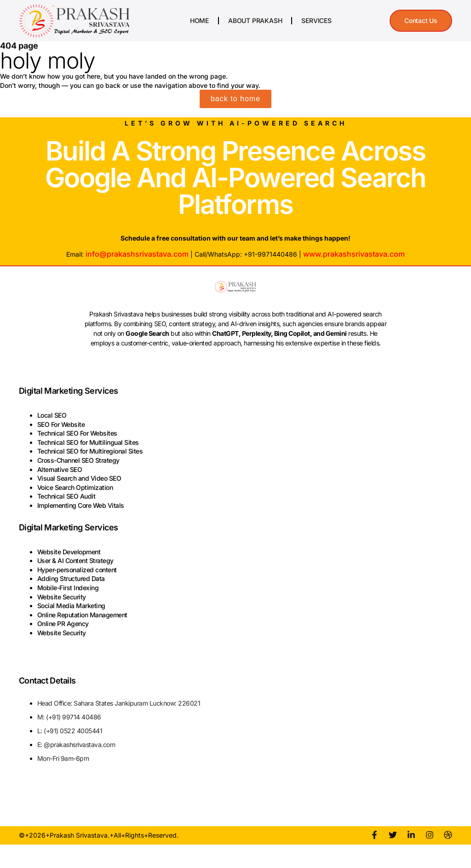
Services (316, 20)
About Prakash (255, 20)
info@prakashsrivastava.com (137, 254)
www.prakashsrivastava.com (354, 254)
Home (199, 20)
